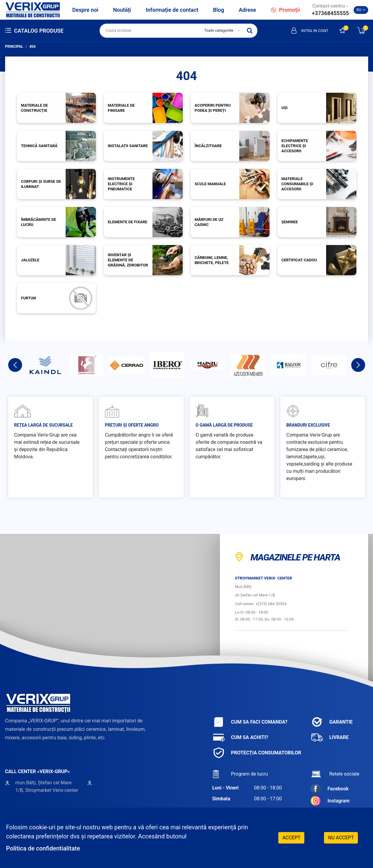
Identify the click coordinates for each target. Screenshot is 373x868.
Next (358, 365)
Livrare (330, 737)
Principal (14, 47)
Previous (15, 365)
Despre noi (85, 10)
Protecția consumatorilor (257, 753)
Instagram (330, 801)
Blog (219, 10)
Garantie (332, 722)
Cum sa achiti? (240, 737)
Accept (291, 838)
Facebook (330, 789)
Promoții (285, 10)
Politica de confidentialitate (43, 848)
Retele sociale (335, 774)
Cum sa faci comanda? (250, 722)
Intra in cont (310, 31)
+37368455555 (330, 13)
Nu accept (341, 838)
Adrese (247, 10)
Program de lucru (240, 774)
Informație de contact (172, 10)
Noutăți (122, 10)
